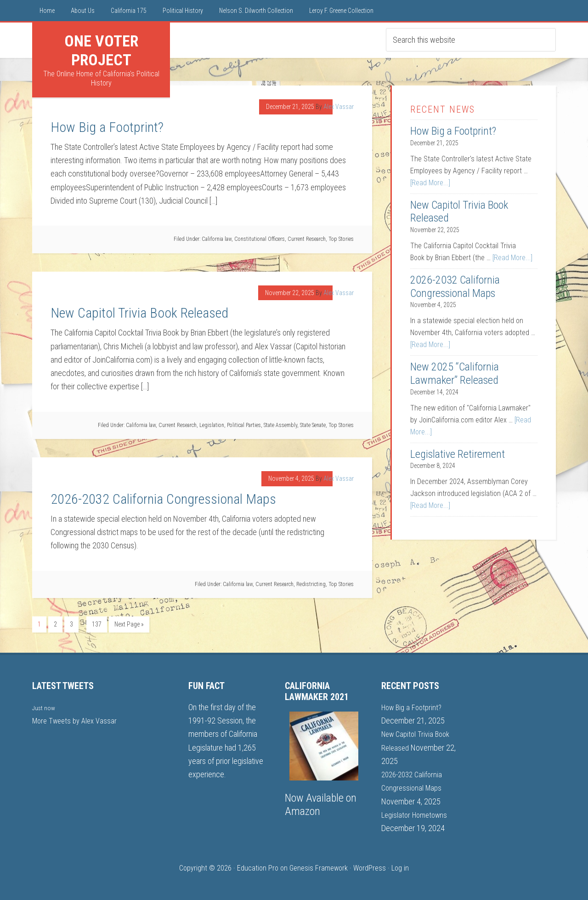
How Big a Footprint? (107, 127)
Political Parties (244, 425)
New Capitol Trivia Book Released (139, 313)
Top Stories (341, 239)
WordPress (370, 866)
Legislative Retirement (458, 454)
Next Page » (129, 624)
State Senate (313, 425)
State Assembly (280, 425)
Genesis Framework (319, 866)
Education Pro (258, 866)
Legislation (212, 425)
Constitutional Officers (260, 239)
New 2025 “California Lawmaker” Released (455, 373)
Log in (400, 866)
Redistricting (311, 584)
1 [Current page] (39, 624)
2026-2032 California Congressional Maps (163, 499)
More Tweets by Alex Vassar (77, 719)
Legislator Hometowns (417, 813)
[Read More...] (430, 183)
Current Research (307, 239)
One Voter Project (101, 50)
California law (217, 239)
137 (97, 624)
